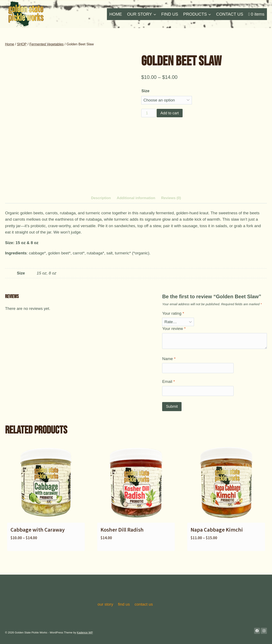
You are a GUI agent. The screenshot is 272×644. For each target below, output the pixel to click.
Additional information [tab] (136, 218)
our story (105, 604)
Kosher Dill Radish (122, 550)
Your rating (173, 333)
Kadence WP (85, 633)
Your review (174, 348)
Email (168, 401)
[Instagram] (264, 631)
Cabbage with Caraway (38, 550)
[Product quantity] (149, 113)
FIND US (170, 14)
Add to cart (170, 113)
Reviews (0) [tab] (171, 218)
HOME (116, 14)
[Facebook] (257, 631)
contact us (144, 604)
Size (145, 91)
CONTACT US (230, 14)
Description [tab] (101, 218)
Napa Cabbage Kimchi (217, 550)
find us (124, 604)
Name (169, 378)
